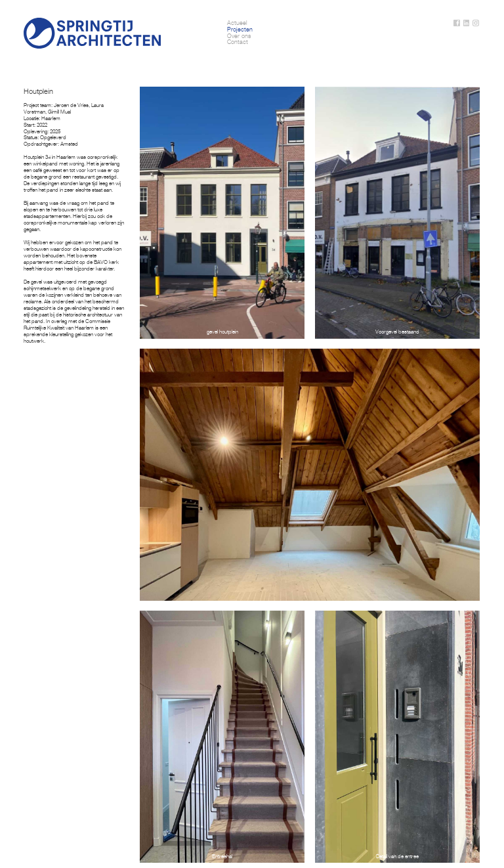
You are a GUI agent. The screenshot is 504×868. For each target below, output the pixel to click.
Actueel (237, 23)
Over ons (239, 36)
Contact (238, 42)
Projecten (240, 30)
